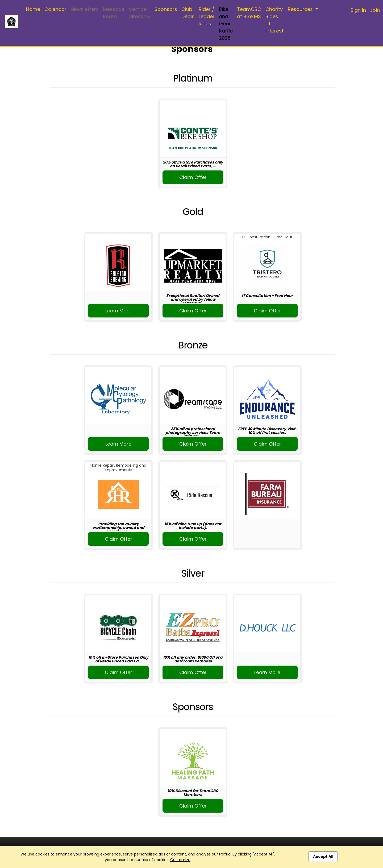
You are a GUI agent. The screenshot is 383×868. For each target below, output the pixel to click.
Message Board (114, 13)
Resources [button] (301, 9)
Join (375, 10)
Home (33, 9)
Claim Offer (193, 177)
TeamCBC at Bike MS (249, 13)
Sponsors (166, 9)
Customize (180, 860)
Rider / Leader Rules (207, 16)
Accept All (323, 857)
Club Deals (188, 13)
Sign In (358, 10)
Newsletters (85, 9)
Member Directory (140, 13)
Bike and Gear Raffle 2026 (226, 24)
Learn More (118, 311)
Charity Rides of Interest (274, 20)
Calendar (55, 9)
